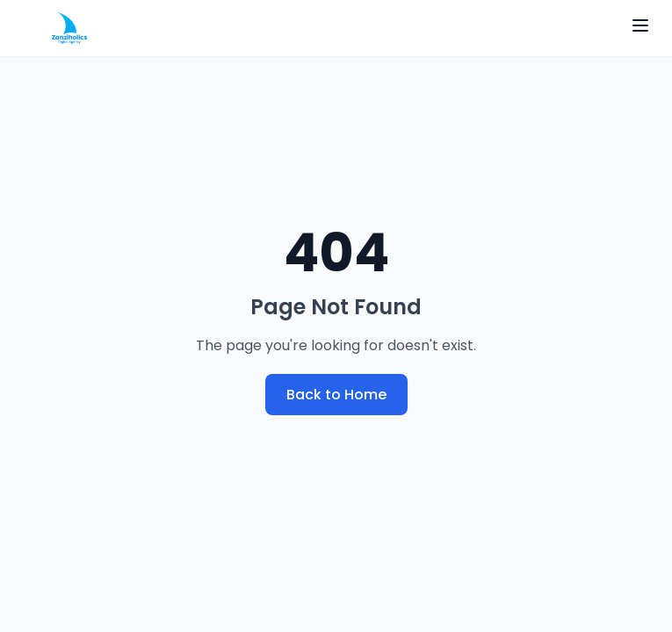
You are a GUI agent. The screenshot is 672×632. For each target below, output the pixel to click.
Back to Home (336, 395)
